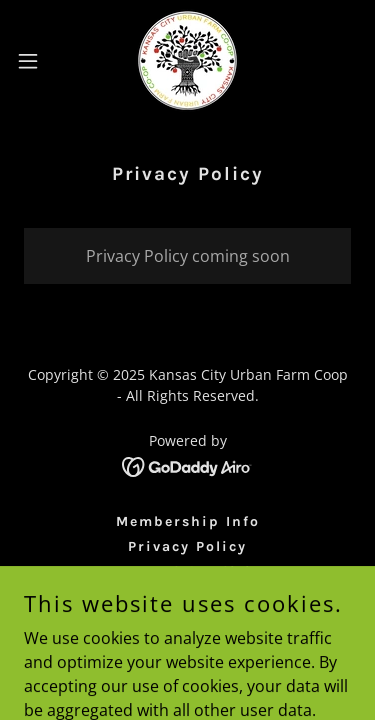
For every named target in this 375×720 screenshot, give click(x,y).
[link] (187, 60)
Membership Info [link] (188, 521)
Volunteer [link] (187, 596)
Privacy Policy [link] (187, 546)
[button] (35, 61)
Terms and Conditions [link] (188, 571)
